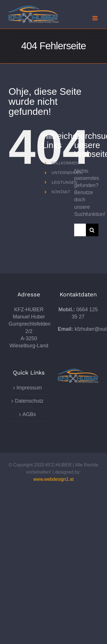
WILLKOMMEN (65, 163)
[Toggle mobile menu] (95, 18)
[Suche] (92, 230)
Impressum (29, 388)
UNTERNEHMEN (67, 173)
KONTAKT (61, 192)
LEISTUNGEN (64, 182)
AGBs (29, 414)
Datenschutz (29, 401)
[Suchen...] (80, 230)
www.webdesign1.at (53, 479)
